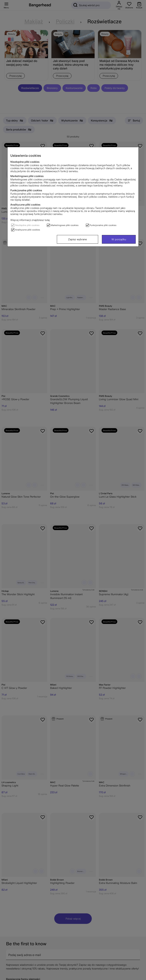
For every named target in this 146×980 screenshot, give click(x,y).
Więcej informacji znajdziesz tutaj (30, 220)
